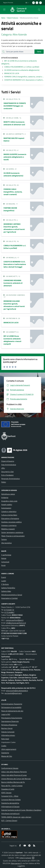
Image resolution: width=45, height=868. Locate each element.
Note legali (5, 739)
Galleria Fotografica (8, 588)
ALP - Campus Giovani (9, 820)
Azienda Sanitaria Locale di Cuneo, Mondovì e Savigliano (21, 810)
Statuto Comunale (8, 732)
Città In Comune (25, 858)
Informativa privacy (8, 735)
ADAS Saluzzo (6, 793)
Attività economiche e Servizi (12, 595)
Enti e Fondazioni (7, 475)
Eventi (4, 577)
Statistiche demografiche (10, 803)
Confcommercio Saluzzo (10, 768)
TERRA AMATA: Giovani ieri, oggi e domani (16, 817)
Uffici (3, 468)
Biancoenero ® (16, 863)
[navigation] (4, 9)
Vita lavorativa (6, 543)
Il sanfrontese (6, 555)
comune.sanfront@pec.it (15, 620)
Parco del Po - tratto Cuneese (12, 786)
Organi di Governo (8, 461)
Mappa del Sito (7, 756)
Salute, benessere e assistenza (12, 532)
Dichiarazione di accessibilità (11, 707)
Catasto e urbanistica (9, 511)
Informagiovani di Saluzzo (10, 807)
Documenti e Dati (7, 472)
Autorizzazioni (6, 508)
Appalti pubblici (7, 504)
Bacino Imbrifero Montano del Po (13, 782)
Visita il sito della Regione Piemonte (14, 772)
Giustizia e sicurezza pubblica (11, 522)
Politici (4, 482)
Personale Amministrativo (11, 479)
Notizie (4, 558)
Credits (4, 746)
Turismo (4, 539)
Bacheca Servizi (7, 728)
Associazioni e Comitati (9, 598)
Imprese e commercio (9, 525)
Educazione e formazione (10, 518)
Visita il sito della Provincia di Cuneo (14, 775)
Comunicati (5, 562)
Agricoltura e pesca (8, 494)
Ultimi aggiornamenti (9, 749)
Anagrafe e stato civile (9, 501)
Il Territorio (5, 584)
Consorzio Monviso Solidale (11, 800)
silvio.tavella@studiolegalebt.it (17, 691)
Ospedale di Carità (8, 789)
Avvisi (3, 565)
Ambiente (5, 498)
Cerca (39, 52)
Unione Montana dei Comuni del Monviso (16, 779)
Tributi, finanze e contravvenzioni (13, 536)
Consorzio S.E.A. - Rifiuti (10, 796)
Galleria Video (6, 591)
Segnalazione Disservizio (10, 721)
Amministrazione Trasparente (12, 704)
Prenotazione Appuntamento (12, 718)
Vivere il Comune (13, 18)
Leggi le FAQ (6, 714)
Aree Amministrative (9, 465)
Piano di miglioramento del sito (12, 711)
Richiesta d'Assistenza (9, 725)
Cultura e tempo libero (9, 515)
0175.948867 (9, 612)
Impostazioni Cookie (8, 742)
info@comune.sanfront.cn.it (16, 623)
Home (3, 18)
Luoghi (4, 581)
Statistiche (5, 753)
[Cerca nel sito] (39, 10)
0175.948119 (9, 610)
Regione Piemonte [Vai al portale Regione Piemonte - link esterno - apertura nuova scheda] (8, 3)
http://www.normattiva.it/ (10, 814)
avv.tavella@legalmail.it (13, 693)
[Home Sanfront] (21, 10)
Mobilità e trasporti (8, 529)
